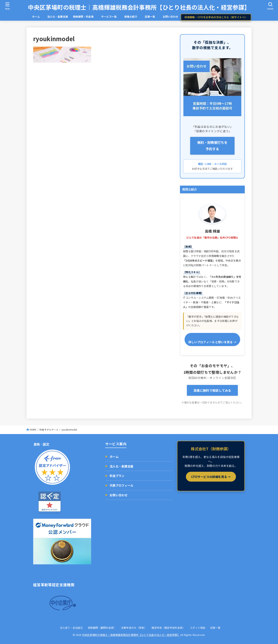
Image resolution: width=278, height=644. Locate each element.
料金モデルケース (49, 430)
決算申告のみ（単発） (134, 628)
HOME (33, 430)
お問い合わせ (170, 17)
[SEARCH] (270, 6)
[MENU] (8, 6)
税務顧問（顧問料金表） (102, 628)
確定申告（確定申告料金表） (168, 628)
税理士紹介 (131, 17)
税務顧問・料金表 (83, 17)
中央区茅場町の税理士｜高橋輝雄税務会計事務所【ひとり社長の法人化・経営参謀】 (139, 7)
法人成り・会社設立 (71, 628)
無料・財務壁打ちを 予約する (212, 146)
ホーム (39, 17)
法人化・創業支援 (58, 17)
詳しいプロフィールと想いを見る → (212, 342)
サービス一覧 (111, 17)
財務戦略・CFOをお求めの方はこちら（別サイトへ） (216, 17)
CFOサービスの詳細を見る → (211, 477)
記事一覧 (153, 17)
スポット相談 (198, 628)
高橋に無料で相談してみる (212, 390)
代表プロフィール (119, 485)
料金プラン (115, 476)
